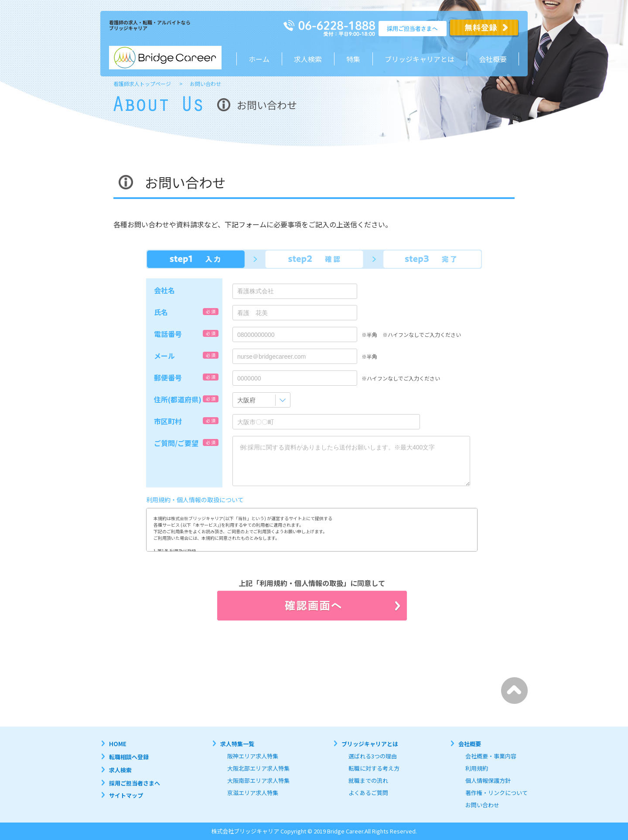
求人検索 (308, 59)
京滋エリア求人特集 (253, 793)
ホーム (259, 59)
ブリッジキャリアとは (370, 744)
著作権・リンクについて (497, 793)
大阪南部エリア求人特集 (258, 780)
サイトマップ (126, 795)
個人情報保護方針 (488, 780)
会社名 (164, 290)
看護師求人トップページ (142, 84)
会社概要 (493, 59)
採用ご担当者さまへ (135, 783)
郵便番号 (168, 377)
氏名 (161, 312)
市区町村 (168, 421)
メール (164, 356)
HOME (118, 744)
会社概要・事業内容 (491, 756)
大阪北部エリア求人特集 (258, 768)
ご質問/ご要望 (176, 443)
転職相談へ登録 (129, 757)
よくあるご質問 (368, 793)
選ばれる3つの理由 (373, 756)
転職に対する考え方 (374, 768)
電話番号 (168, 334)
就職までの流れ (368, 780)
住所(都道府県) (178, 399)
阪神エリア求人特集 (253, 756)
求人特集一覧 (237, 744)
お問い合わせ (482, 805)
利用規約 (477, 768)
